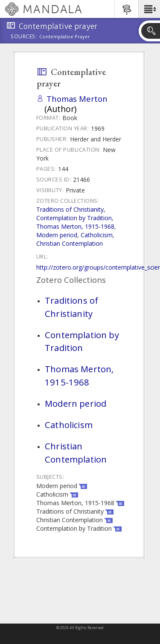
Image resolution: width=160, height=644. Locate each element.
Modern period (57, 235)
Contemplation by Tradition (74, 218)
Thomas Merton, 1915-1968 (75, 226)
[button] (149, 9)
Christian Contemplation (70, 243)
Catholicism (97, 235)
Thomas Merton (77, 99)
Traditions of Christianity (70, 209)
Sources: (24, 37)
